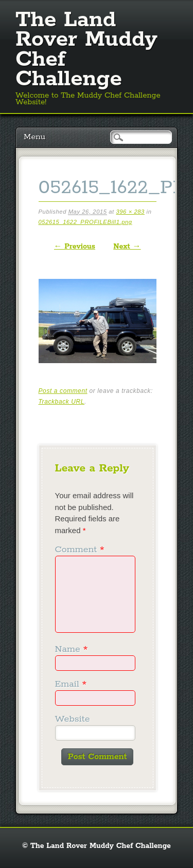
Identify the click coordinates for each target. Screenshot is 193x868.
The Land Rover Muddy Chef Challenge (86, 50)
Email (72, 684)
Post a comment (63, 391)
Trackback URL (62, 402)
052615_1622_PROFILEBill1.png (85, 222)
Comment (81, 550)
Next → (127, 247)
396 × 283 (130, 212)
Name (73, 649)
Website (73, 719)
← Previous (75, 247)
